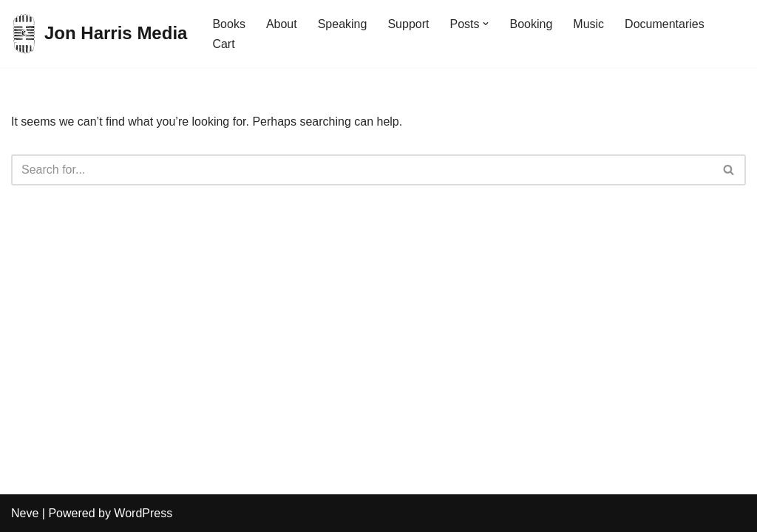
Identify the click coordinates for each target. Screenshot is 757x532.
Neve (25, 513)
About (282, 24)
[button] (486, 24)
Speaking (343, 24)
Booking (531, 24)
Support (408, 24)
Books (228, 24)
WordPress (143, 513)
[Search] (362, 170)
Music (588, 24)
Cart (223, 44)
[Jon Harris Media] (99, 34)
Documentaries (665, 24)
